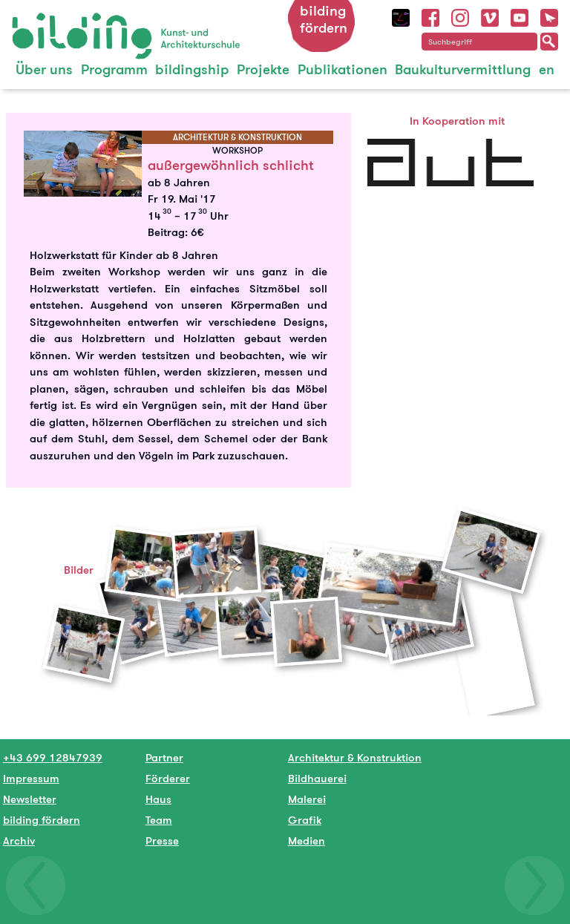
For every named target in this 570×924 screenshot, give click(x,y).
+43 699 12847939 (53, 757)
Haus (158, 799)
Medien (307, 841)
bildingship (192, 69)
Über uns (44, 69)
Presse (162, 841)
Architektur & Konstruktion (355, 757)
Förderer (168, 778)
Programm (114, 69)
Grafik (305, 820)
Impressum (31, 778)
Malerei (307, 799)
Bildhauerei (317, 778)
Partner (164, 757)
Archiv (19, 841)
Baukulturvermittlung (463, 69)
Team (159, 820)
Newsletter (30, 799)
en (547, 69)
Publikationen (343, 69)
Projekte (263, 69)
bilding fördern (324, 19)
